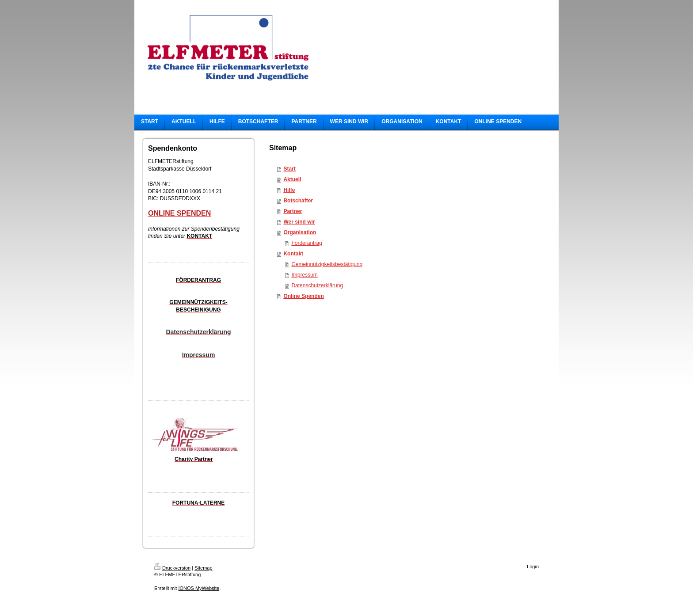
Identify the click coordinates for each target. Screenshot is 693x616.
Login (533, 567)
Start (289, 169)
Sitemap (203, 568)
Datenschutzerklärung (317, 285)
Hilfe (289, 190)
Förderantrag (307, 243)
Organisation (300, 232)
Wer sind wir (299, 222)
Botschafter (298, 201)
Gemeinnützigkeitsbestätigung (327, 264)
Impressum (304, 275)
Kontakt (293, 254)
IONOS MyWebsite (199, 588)
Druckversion (172, 568)
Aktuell (292, 179)
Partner (293, 211)
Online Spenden (303, 296)
